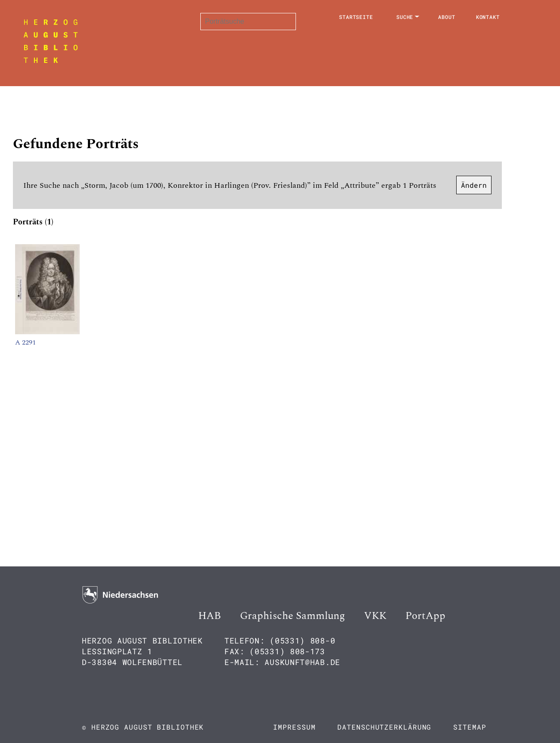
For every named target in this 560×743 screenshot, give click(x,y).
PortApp (425, 616)
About (447, 17)
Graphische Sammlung (292, 616)
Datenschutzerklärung (384, 727)
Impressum (294, 727)
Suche (405, 17)
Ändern (474, 185)
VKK (375, 616)
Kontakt (488, 17)
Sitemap (470, 727)
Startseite (356, 17)
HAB (210, 616)
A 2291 (25, 342)
